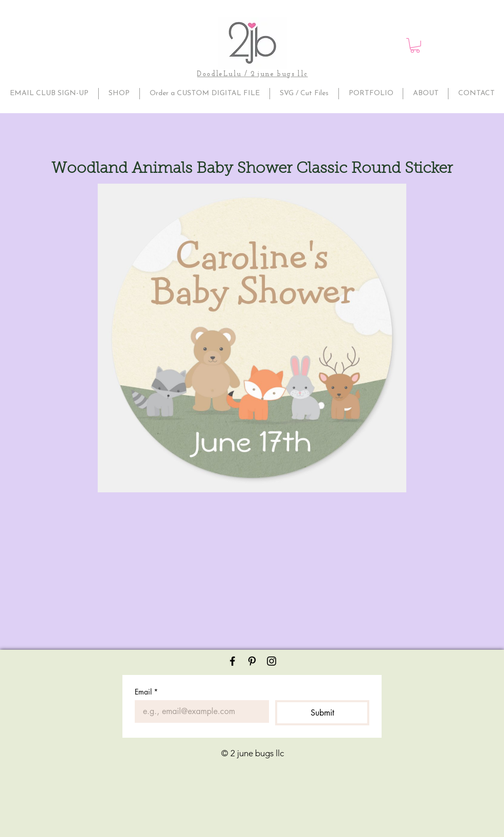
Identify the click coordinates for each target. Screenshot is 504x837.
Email (146, 692)
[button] (415, 46)
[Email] (199, 711)
